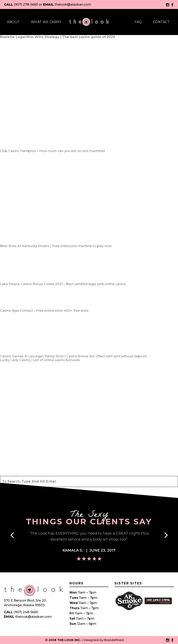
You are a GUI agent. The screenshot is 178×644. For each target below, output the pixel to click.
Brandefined (114, 640)
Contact (161, 22)
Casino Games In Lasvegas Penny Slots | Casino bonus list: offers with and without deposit (73, 356)
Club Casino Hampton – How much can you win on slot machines (53, 151)
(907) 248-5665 (26, 612)
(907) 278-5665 (26, 5)
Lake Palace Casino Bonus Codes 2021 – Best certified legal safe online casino (63, 284)
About (13, 22)
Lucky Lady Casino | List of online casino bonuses (40, 360)
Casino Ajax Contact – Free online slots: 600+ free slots (44, 311)
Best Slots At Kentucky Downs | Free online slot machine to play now (56, 246)
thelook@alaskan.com (73, 5)
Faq (138, 22)
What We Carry (46, 22)
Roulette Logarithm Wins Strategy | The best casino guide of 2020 (58, 37)
